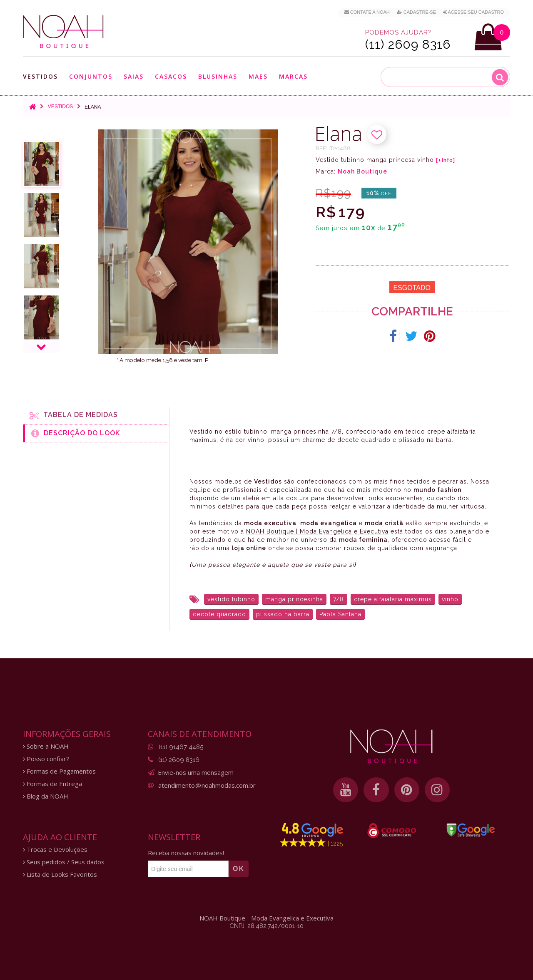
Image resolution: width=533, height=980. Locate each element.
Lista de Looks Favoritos (60, 875)
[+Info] (446, 160)
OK (239, 869)
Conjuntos (91, 76)
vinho (450, 599)
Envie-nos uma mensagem (196, 772)
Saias (134, 76)
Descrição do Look (76, 433)
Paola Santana (340, 614)
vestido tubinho (231, 599)
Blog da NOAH (46, 796)
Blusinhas (218, 76)
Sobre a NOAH (46, 746)
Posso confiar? (46, 759)
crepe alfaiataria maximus (393, 599)
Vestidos (40, 76)
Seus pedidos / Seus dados (64, 862)
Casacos (171, 76)
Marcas (293, 76)
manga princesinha (294, 599)
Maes (258, 76)
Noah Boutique (362, 171)
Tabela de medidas (74, 415)
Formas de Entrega (52, 784)
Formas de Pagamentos (59, 771)
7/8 (339, 599)
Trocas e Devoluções (55, 850)
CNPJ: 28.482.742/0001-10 (266, 926)
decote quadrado (219, 614)
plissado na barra (283, 614)
